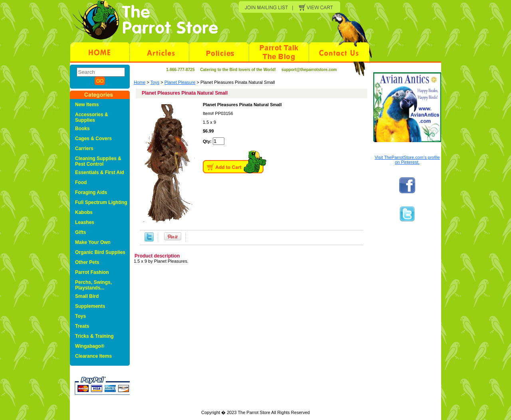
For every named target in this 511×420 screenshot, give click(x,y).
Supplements (90, 306)
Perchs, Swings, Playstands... (93, 285)
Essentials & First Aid (100, 172)
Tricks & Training (94, 336)
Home (140, 82)
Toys (155, 82)
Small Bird (87, 296)
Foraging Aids (91, 192)
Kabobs (84, 212)
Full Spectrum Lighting (101, 202)
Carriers (84, 149)
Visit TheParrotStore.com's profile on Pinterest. (407, 160)
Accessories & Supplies (92, 117)
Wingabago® (90, 346)
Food (81, 182)
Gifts (80, 232)
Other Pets (87, 262)
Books (82, 129)
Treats (82, 326)
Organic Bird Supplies (100, 252)
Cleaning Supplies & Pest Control (98, 161)
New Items (87, 105)
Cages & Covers (93, 139)
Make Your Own (93, 242)
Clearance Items (93, 356)
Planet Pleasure (180, 82)
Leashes (85, 222)
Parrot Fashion (92, 272)
